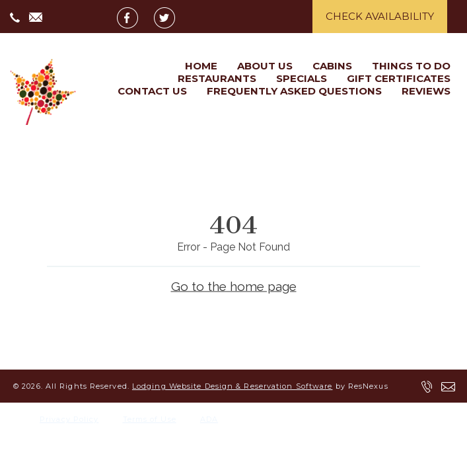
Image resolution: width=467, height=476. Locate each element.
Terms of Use (150, 419)
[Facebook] (134, 17)
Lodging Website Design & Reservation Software (233, 386)
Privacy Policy (69, 419)
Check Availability (380, 16)
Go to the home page (234, 286)
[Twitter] (171, 17)
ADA (209, 419)
